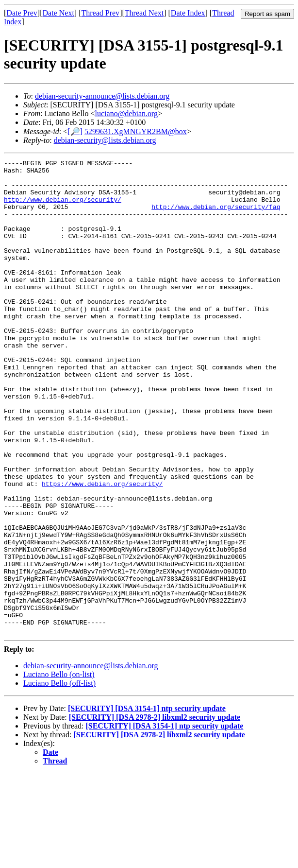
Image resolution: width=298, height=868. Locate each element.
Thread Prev (100, 13)
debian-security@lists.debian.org (105, 140)
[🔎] (75, 131)
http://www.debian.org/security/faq (216, 217)
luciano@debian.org (127, 113)
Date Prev (22, 13)
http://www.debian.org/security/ (63, 208)
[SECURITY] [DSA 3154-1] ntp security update (147, 803)
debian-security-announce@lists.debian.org (102, 96)
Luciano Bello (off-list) (59, 778)
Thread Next (144, 13)
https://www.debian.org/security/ (102, 549)
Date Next (58, 13)
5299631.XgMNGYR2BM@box (136, 131)
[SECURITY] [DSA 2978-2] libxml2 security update (155, 812)
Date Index (188, 13)
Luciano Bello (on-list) (59, 769)
